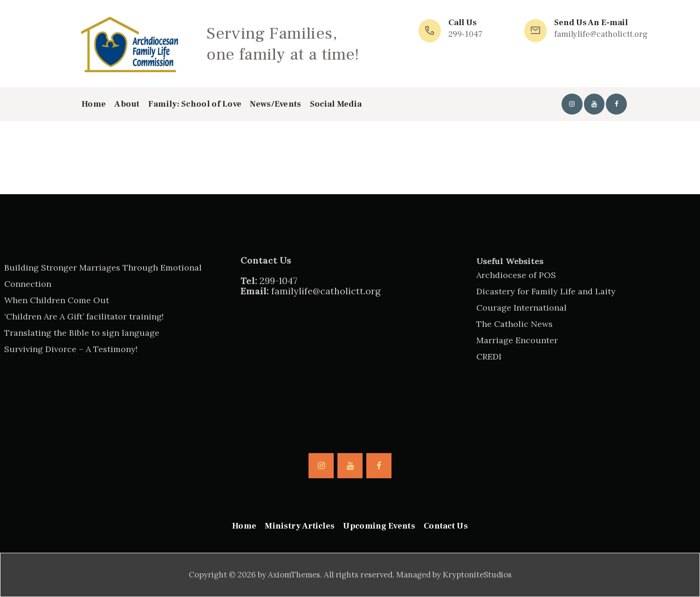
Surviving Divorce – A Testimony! (71, 349)
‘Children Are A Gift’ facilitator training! (84, 316)
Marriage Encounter (517, 340)
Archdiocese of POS (516, 275)
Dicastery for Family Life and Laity (546, 291)
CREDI (489, 356)
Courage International (522, 308)
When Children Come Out (57, 300)
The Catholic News (515, 324)
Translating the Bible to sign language (82, 333)
